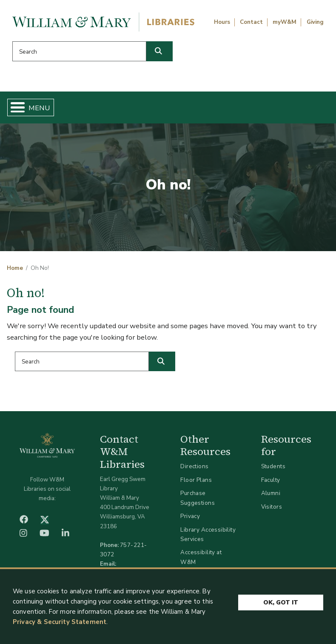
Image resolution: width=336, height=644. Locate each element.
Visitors (272, 507)
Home (15, 268)
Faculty (271, 480)
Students (273, 466)
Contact (251, 22)
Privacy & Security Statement (60, 622)
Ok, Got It (281, 603)
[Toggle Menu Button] (14, 107)
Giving (315, 22)
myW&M (285, 22)
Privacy (190, 516)
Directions (194, 466)
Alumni (271, 493)
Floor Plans (196, 480)
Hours (222, 22)
